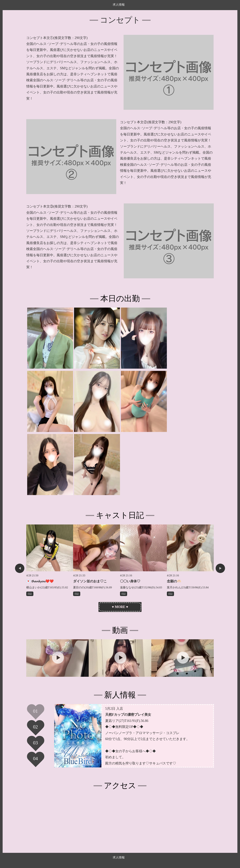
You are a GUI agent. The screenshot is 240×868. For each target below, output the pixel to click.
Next (220, 568)
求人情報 (119, 5)
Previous (20, 568)
